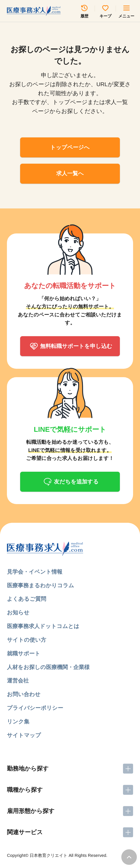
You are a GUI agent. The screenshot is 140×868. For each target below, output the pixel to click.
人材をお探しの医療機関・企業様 (48, 667)
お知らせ (18, 612)
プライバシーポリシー (35, 708)
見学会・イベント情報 (35, 572)
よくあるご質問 (27, 599)
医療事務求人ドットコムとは (43, 626)
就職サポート (24, 653)
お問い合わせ (24, 694)
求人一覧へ (70, 173)
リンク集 (18, 722)
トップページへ (70, 147)
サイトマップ (24, 735)
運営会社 (18, 681)
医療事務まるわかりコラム (41, 585)
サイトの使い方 (27, 640)
